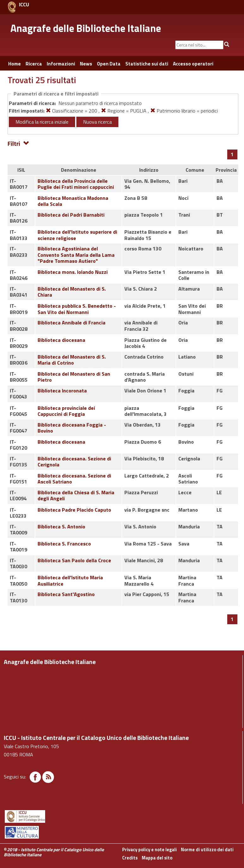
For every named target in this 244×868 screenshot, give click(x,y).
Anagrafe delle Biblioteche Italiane (86, 28)
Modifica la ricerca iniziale (42, 122)
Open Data (109, 64)
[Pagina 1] (232, 154)
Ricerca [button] (34, 64)
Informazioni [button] (61, 64)
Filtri (18, 143)
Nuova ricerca (97, 122)
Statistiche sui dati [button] (147, 64)
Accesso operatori (193, 64)
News (86, 64)
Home (15, 64)
